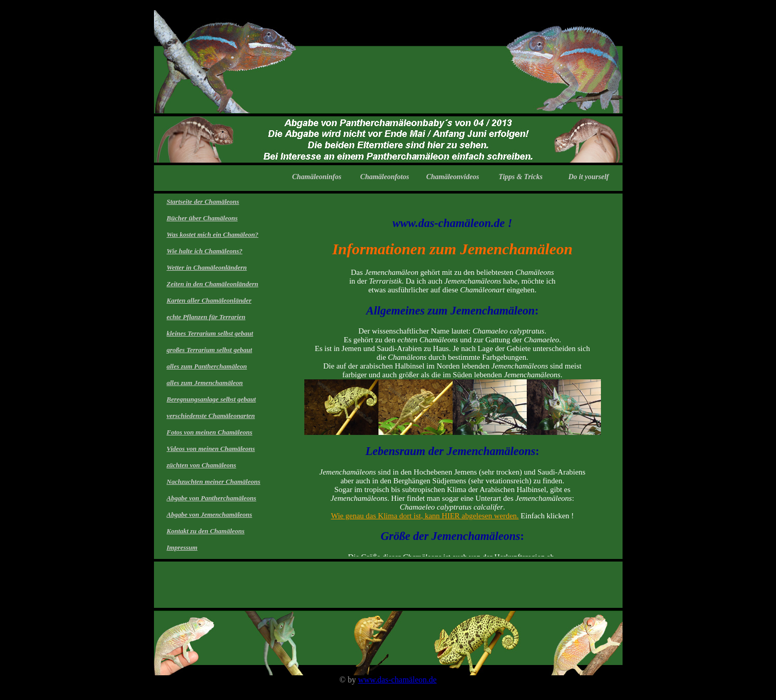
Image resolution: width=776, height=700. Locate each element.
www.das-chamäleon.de (397, 680)
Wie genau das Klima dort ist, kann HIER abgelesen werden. (425, 516)
